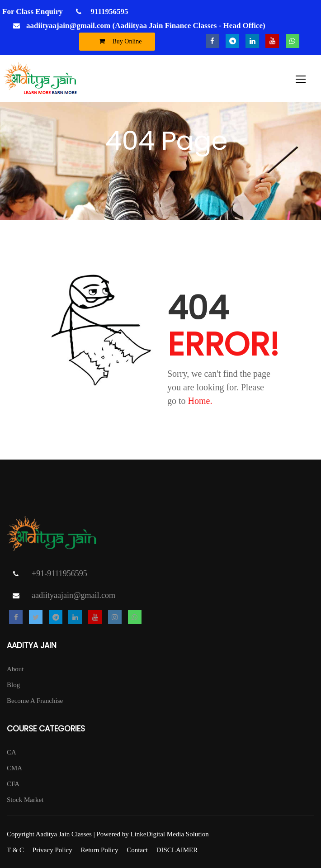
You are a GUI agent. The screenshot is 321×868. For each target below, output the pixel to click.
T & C (15, 850)
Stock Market (25, 800)
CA (12, 752)
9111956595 (108, 12)
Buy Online (118, 41)
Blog (13, 685)
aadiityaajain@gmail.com (73, 595)
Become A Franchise (35, 701)
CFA (13, 784)
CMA (14, 768)
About (15, 669)
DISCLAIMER (177, 850)
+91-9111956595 (59, 574)
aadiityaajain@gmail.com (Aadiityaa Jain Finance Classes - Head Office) (146, 26)
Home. (200, 401)
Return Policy (99, 850)
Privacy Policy (52, 850)
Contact (137, 850)
